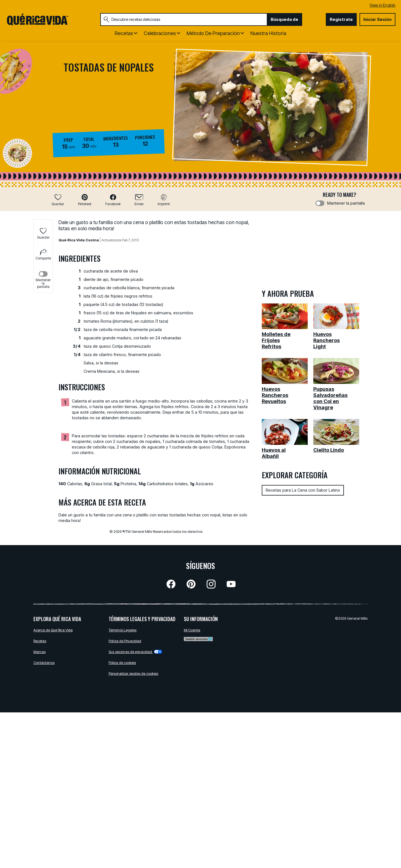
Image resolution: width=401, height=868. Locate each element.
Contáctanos (44, 663)
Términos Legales (123, 630)
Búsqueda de (284, 19)
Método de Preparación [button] (213, 33)
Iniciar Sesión (377, 19)
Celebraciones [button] (160, 33)
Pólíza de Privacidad (125, 641)
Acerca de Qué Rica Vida (53, 630)
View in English (382, 5)
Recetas (40, 641)
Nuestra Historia (268, 33)
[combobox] (184, 19)
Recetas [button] (124, 33)
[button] (85, 200)
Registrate (341, 19)
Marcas (40, 652)
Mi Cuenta (192, 630)
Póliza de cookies (122, 663)
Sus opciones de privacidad (135, 652)
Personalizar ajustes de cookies (133, 673)
